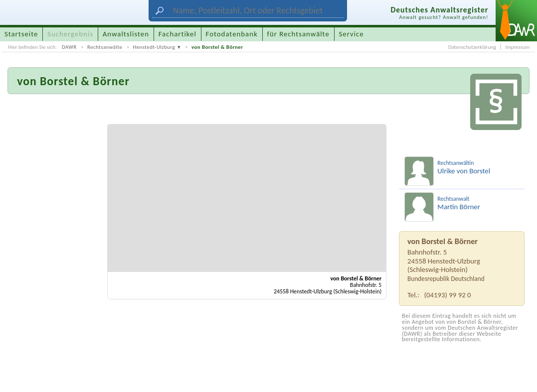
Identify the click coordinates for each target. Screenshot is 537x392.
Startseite (21, 34)
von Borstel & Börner (217, 47)
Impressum (517, 47)
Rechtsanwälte (105, 47)
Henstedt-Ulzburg (154, 47)
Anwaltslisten (126, 34)
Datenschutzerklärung (472, 47)
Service (352, 34)
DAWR (69, 47)
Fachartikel (178, 34)
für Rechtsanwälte (298, 34)
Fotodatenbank (232, 34)
